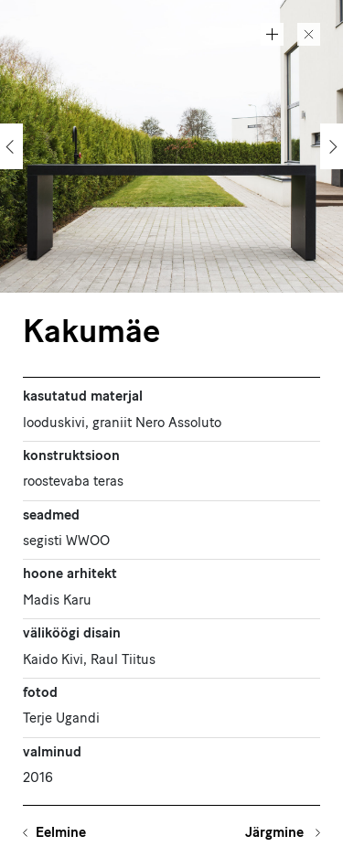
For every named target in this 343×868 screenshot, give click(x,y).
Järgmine (276, 834)
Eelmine (61, 834)
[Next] (332, 146)
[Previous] (11, 146)
